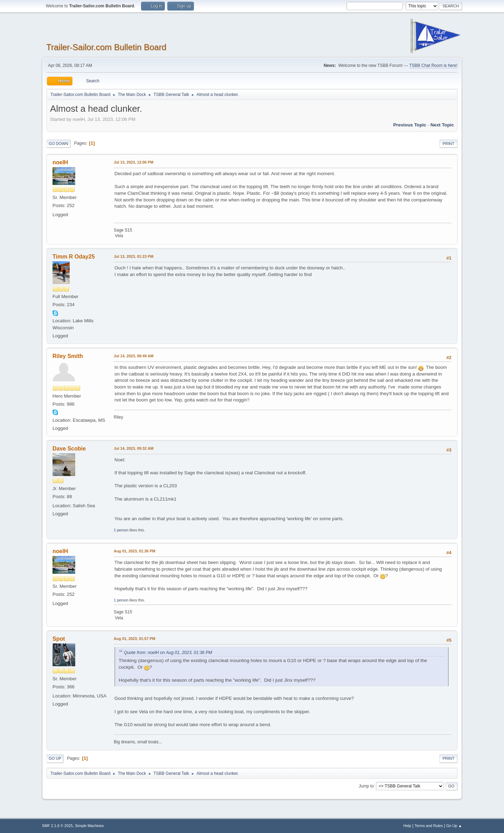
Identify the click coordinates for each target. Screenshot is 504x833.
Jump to (366, 786)
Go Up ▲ (454, 826)
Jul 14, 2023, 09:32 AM (134, 448)
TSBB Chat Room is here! (433, 66)
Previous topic (410, 125)
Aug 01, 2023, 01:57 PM (135, 639)
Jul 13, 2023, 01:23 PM (134, 256)
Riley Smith (68, 356)
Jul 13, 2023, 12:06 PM (134, 162)
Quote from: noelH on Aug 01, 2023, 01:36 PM (168, 653)
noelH (60, 162)
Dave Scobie (69, 449)
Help (407, 826)
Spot (59, 639)
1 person (121, 530)
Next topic (442, 125)
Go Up (55, 758)
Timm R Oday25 (74, 257)
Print (448, 144)
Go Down (58, 144)
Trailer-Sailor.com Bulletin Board (106, 47)
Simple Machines (89, 826)
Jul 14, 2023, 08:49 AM (134, 356)
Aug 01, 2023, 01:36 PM (135, 551)
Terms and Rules (429, 826)
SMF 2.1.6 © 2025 (57, 826)
